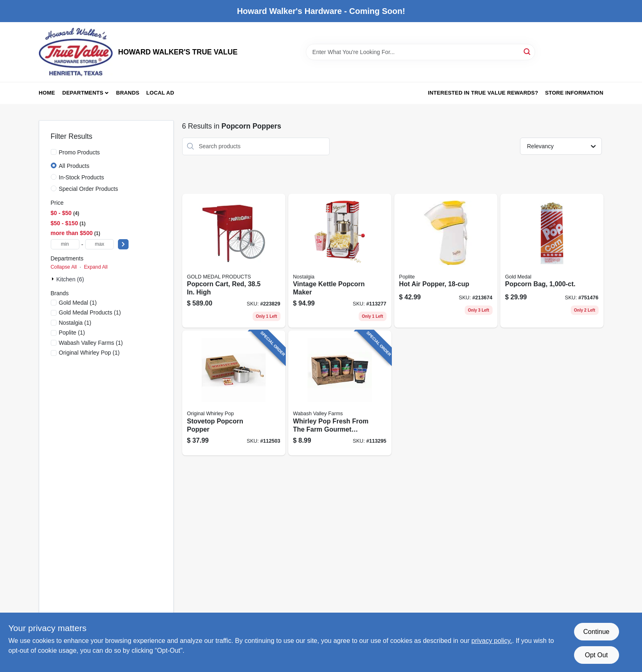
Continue (596, 632)
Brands (128, 93)
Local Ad (160, 93)
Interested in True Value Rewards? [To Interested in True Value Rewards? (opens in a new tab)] (483, 93)
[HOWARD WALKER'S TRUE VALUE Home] (76, 52)
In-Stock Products (82, 177)
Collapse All (64, 267)
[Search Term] (420, 52)
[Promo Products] (54, 152)
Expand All (96, 267)
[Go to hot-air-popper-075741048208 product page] (446, 261)
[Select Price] (123, 244)
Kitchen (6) (70, 279)
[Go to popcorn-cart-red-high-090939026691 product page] (234, 261)
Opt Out (596, 655)
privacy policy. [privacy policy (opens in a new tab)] (492, 641)
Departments (83, 93)
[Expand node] (54, 279)
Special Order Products (89, 189)
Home (47, 93)
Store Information (574, 93)
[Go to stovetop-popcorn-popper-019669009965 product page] (234, 393)
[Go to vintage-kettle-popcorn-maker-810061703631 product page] (340, 261)
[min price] (65, 244)
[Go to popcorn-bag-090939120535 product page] (552, 261)
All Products (74, 166)
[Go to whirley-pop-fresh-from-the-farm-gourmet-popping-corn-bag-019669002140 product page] (340, 393)
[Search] (528, 51)
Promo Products (79, 152)
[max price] (99, 244)
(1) (78, 303)
